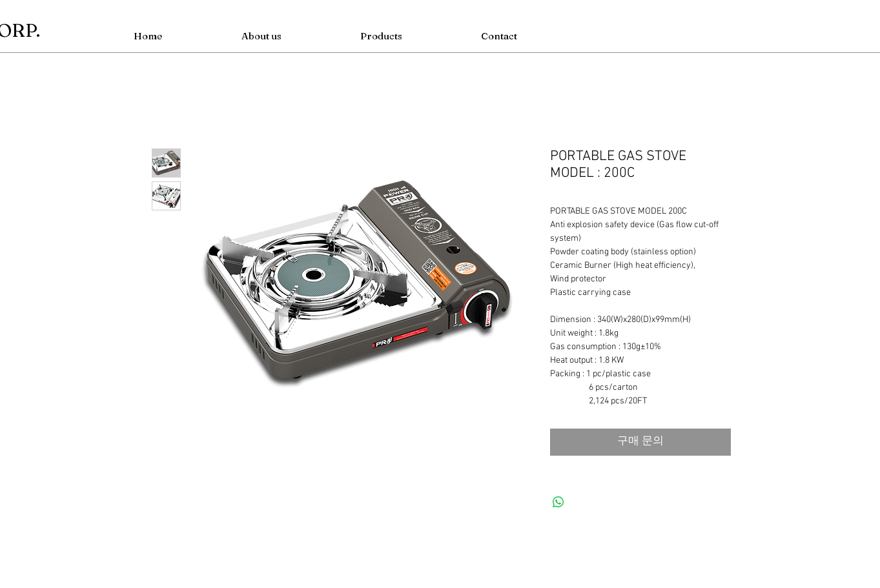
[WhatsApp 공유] (558, 502)
